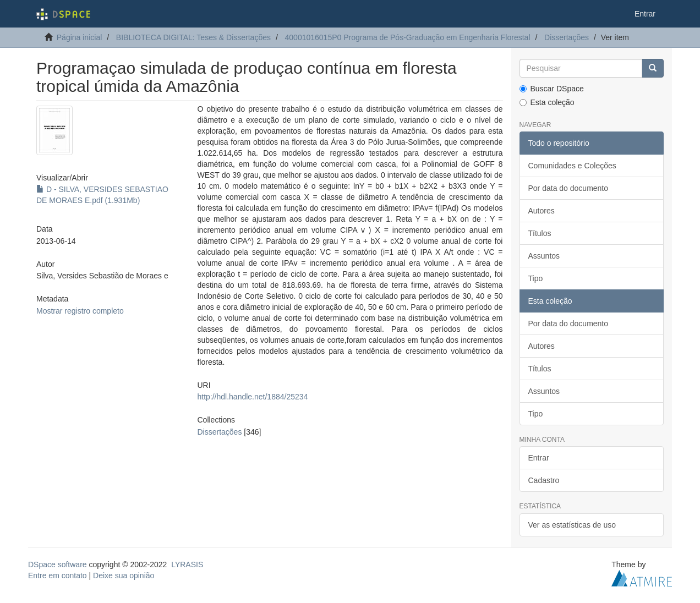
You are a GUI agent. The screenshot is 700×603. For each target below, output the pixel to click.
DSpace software (58, 564)
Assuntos (544, 256)
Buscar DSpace (552, 89)
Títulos (540, 233)
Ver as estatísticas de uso (572, 525)
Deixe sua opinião (124, 575)
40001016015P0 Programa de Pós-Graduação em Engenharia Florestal (408, 37)
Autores (542, 211)
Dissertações (567, 37)
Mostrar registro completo (80, 311)
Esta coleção (547, 102)
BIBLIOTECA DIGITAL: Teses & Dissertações (193, 37)
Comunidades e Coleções (572, 166)
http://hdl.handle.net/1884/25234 (252, 397)
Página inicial (80, 37)
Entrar (539, 458)
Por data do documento (568, 188)
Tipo (536, 278)
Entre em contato (58, 575)
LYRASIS (187, 564)
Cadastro (544, 480)
